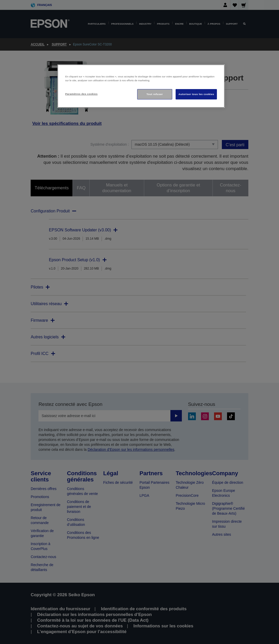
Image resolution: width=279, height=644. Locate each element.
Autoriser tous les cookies (196, 94)
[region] (141, 86)
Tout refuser (155, 94)
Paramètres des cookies (81, 94)
